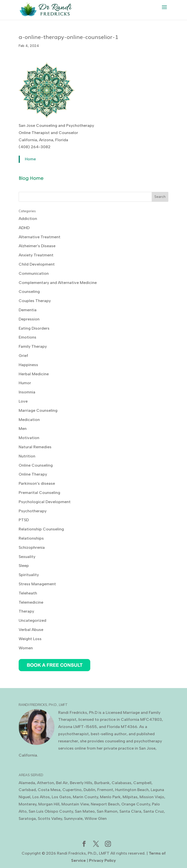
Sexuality (27, 557)
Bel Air (62, 783)
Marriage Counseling (38, 410)
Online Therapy (33, 474)
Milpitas (130, 797)
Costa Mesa (49, 790)
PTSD (24, 520)
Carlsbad (27, 790)
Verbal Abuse (31, 630)
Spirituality (29, 575)
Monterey (27, 804)
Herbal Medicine (34, 374)
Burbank (102, 783)
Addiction (28, 219)
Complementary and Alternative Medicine (58, 283)
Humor (25, 383)
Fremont (105, 790)
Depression (29, 319)
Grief (23, 356)
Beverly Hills (81, 783)
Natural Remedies (35, 447)
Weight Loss (30, 639)
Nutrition (27, 456)
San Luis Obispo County (51, 811)
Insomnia (27, 392)
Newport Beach (105, 804)
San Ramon (107, 811)
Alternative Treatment (40, 237)
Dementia (28, 310)
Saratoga (27, 818)
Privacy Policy (102, 860)
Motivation (29, 438)
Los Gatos (61, 797)
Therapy (26, 611)
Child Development (37, 264)
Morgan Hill (49, 804)
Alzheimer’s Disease (37, 246)
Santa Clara (130, 811)
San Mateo (85, 811)
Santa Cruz (154, 811)
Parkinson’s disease (37, 483)
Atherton (46, 783)
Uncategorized (32, 620)
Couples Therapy (35, 301)
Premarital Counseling (39, 493)
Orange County (136, 804)
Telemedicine (31, 602)
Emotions (27, 337)
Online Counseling (36, 465)
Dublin (89, 790)
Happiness (28, 365)
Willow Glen (96, 818)
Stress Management (37, 584)
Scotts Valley (50, 818)
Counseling (29, 292)
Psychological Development (45, 502)
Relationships (31, 538)
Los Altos (41, 797)
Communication (34, 273)
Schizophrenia (32, 547)
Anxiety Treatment (36, 255)
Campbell (142, 783)
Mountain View (75, 804)
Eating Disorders (34, 328)
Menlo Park (110, 797)
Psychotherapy (33, 511)
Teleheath (28, 593)
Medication (29, 420)
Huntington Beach (132, 790)
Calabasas (121, 783)
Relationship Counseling (41, 529)
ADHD (24, 228)
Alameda (27, 783)
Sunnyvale (73, 818)
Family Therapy (33, 346)
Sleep (24, 566)
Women (26, 648)
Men (23, 429)
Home (30, 159)
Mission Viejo (152, 797)
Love (23, 401)
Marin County (85, 797)
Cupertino (72, 790)
